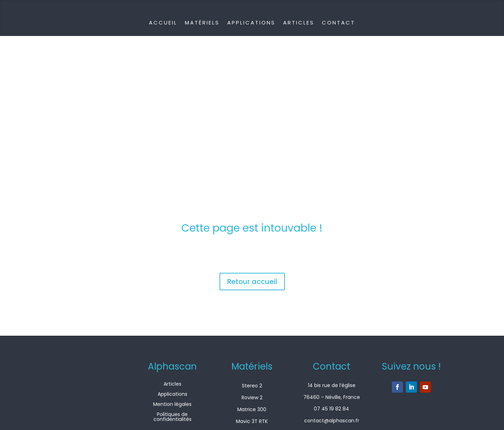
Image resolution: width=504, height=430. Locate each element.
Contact (339, 23)
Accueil (163, 23)
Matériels (202, 23)
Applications (251, 23)
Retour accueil (252, 282)
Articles (299, 23)
